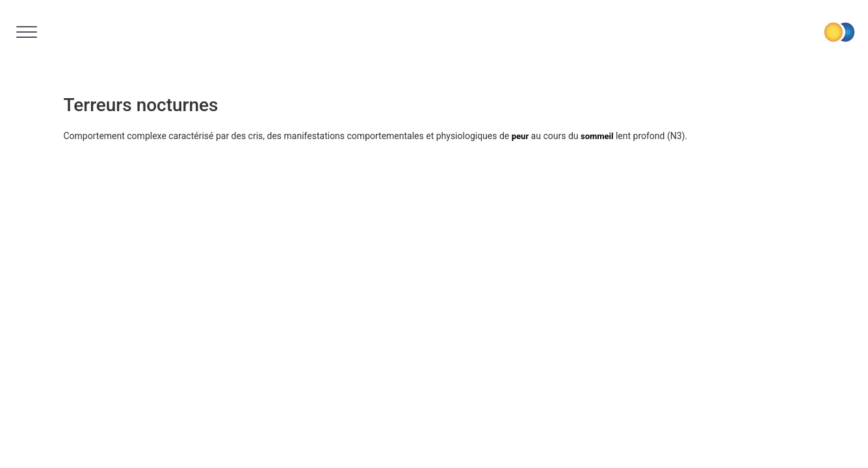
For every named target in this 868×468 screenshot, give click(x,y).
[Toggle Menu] (27, 32)
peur (520, 136)
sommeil (597, 136)
